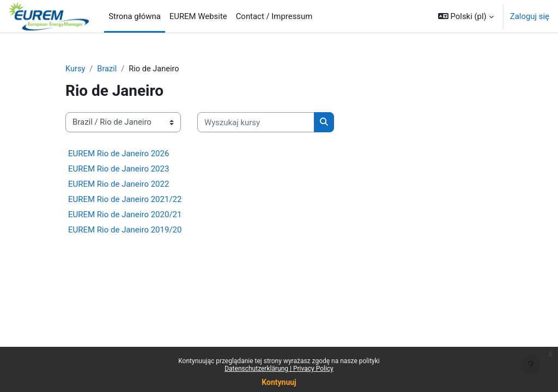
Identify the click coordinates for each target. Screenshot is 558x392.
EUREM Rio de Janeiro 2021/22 (125, 199)
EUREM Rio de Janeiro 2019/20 (125, 230)
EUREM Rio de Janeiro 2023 (119, 169)
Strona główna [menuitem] (135, 16)
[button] (466, 16)
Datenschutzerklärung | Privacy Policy (279, 369)
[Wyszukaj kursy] (256, 122)
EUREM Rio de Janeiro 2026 (119, 154)
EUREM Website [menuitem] (198, 16)
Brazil (108, 69)
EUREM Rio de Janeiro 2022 (119, 184)
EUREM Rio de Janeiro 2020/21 (125, 215)
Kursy (75, 69)
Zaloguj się (530, 16)
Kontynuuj (279, 382)
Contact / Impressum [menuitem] (274, 16)
